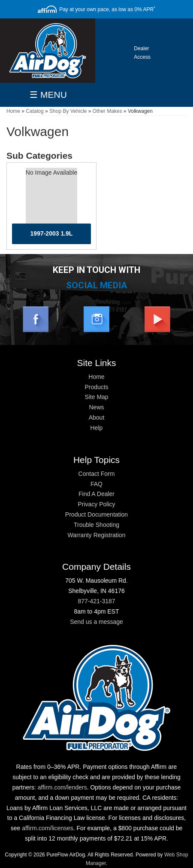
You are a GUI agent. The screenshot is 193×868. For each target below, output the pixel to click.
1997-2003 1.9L (52, 233)
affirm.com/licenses (48, 828)
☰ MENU (48, 95)
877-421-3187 (96, 601)
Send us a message (96, 622)
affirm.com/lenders (62, 787)
